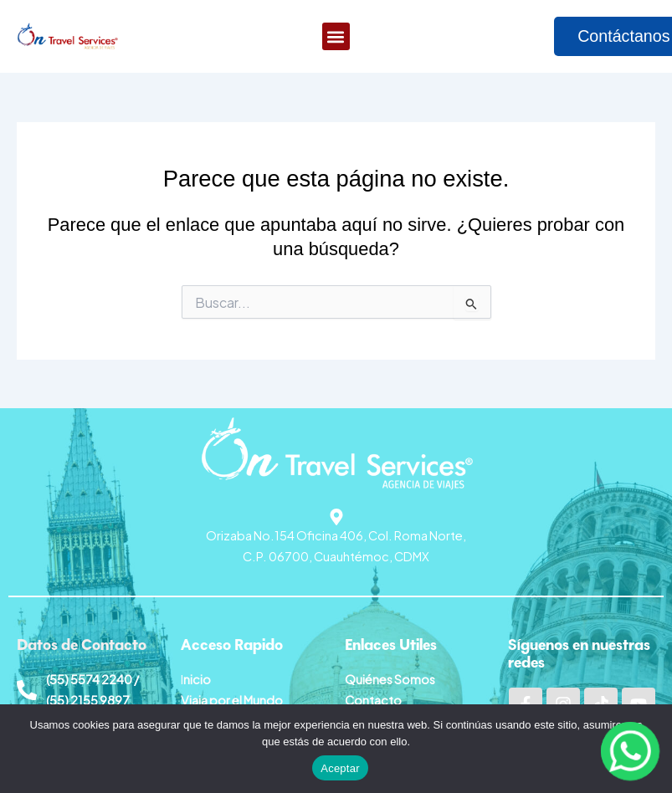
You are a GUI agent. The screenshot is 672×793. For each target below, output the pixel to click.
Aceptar (340, 768)
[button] (336, 37)
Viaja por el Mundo (232, 700)
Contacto (373, 700)
